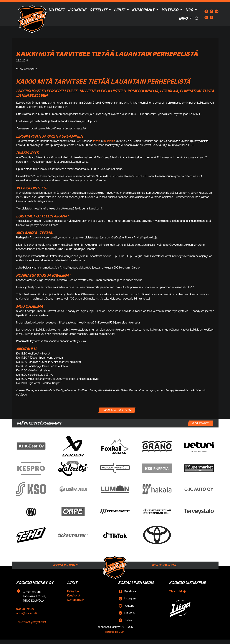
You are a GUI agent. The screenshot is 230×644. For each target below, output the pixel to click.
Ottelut (98, 10)
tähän (96, 141)
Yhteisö (170, 10)
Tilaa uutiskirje (178, 591)
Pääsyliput (73, 591)
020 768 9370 (25, 609)
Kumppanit (143, 10)
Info (183, 18)
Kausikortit (74, 595)
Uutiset (57, 10)
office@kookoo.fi (26, 613)
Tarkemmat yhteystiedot (31, 622)
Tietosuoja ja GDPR (115, 632)
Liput (120, 10)
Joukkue (77, 10)
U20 (189, 10)
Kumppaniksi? (76, 600)
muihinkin (109, 141)
